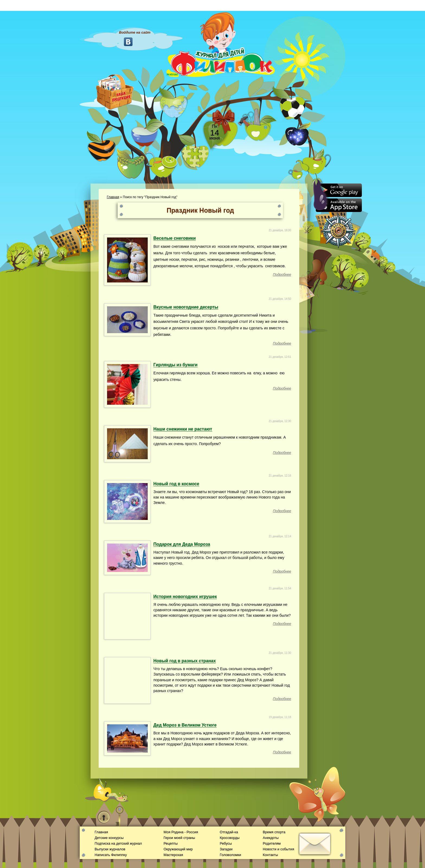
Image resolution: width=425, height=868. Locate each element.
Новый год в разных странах (185, 661)
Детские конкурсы (109, 838)
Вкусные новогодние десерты (186, 307)
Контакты (270, 855)
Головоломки (231, 855)
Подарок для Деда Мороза (182, 544)
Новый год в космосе (176, 484)
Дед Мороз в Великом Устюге (185, 725)
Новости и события (278, 849)
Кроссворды (230, 838)
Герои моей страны (179, 838)
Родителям (272, 843)
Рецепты (170, 843)
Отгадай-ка (229, 832)
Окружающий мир (178, 849)
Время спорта (274, 832)
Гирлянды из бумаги (176, 365)
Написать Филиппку (111, 855)
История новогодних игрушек (185, 597)
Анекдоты (271, 838)
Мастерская (173, 855)
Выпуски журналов (110, 849)
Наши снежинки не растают (183, 429)
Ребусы (226, 843)
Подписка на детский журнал (118, 843)
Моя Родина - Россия (181, 832)
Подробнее (282, 274)
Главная (113, 197)
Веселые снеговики (175, 238)
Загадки (226, 849)
